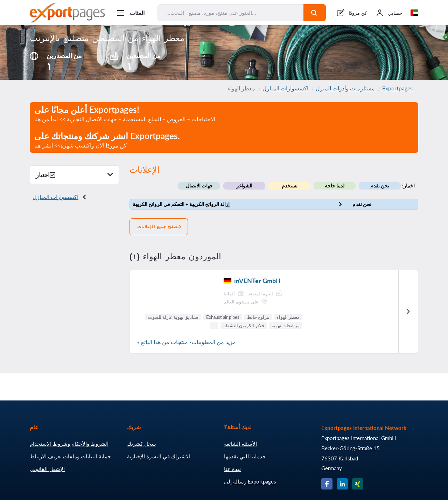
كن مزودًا (358, 13)
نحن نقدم (380, 186)
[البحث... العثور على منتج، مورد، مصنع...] (231, 13)
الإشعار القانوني (47, 469)
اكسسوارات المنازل (285, 88)
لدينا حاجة (335, 186)
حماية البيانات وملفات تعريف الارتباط (70, 456)
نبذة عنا (232, 469)
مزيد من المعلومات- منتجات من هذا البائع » (187, 342)
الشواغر (244, 186)
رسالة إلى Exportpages (250, 481)
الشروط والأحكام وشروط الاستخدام (69, 444)
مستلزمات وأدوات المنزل (345, 88)
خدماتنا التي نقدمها (245, 456)
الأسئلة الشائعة (240, 444)
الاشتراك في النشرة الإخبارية (159, 456)
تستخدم (290, 186)
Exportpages (397, 88)
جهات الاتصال (199, 186)
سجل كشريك (142, 444)
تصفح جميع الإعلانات (159, 227)
